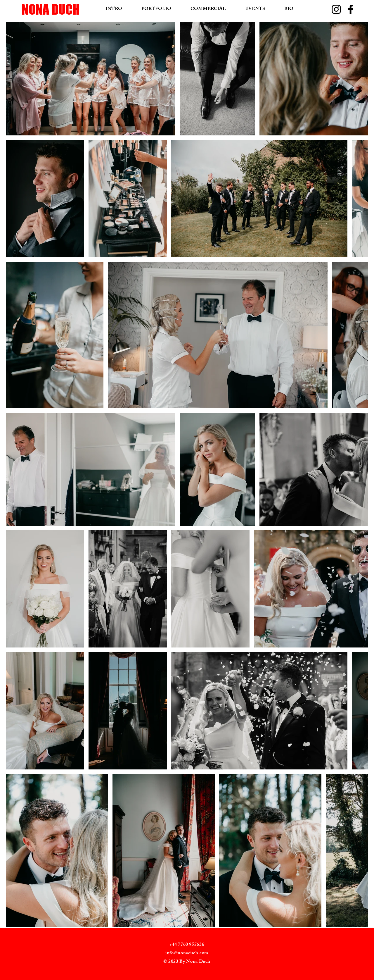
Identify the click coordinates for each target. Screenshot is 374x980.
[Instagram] (336, 9)
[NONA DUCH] (67, 10)
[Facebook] (351, 9)
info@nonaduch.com (187, 954)
